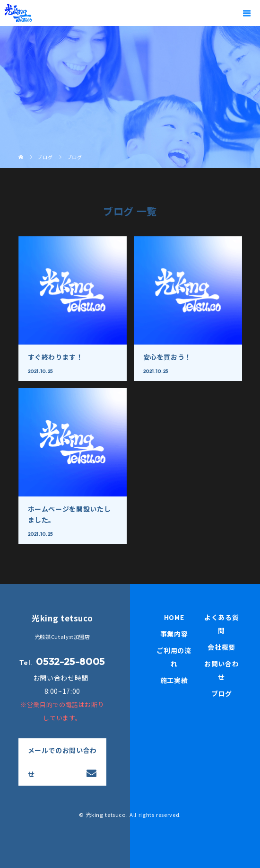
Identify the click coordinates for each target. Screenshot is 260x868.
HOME (174, 617)
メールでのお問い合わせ (62, 762)
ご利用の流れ (174, 657)
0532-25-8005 (70, 661)
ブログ (222, 693)
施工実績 (174, 680)
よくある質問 (221, 624)
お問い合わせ (221, 670)
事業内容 (174, 634)
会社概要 (221, 647)
